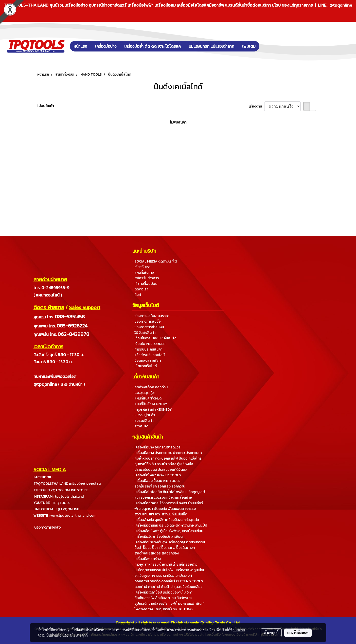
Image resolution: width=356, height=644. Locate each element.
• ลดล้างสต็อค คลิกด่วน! (150, 387)
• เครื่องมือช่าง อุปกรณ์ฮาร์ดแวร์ (156, 447)
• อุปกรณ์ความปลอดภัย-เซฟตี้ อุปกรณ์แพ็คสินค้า (169, 604)
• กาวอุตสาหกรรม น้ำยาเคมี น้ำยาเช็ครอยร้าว (165, 564)
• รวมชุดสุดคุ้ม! (143, 393)
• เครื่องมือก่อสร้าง (147, 559)
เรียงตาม (256, 106)
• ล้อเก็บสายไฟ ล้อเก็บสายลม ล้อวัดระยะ (162, 598)
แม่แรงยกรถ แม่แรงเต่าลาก (211, 46)
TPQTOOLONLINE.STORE (68, 490)
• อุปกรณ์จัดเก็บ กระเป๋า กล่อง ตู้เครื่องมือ (163, 464)
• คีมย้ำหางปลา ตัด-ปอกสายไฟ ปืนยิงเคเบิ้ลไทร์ (167, 458)
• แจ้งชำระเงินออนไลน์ (148, 355)
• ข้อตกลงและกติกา (147, 361)
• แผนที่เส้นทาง (143, 273)
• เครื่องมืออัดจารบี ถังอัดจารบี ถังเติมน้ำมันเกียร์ (168, 503)
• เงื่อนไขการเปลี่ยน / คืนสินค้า (154, 338)
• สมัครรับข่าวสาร (146, 278)
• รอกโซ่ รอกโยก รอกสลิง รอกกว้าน (159, 486)
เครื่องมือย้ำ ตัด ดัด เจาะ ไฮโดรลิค (153, 46)
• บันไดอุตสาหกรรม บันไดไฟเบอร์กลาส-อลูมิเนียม (169, 570)
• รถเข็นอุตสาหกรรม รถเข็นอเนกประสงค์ (162, 576)
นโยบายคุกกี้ (79, 635)
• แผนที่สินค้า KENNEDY (150, 404)
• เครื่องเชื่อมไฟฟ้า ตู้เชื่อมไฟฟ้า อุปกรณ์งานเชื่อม (168, 531)
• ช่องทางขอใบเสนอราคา (151, 316)
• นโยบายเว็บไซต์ (145, 366)
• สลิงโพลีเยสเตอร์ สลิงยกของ (156, 553)
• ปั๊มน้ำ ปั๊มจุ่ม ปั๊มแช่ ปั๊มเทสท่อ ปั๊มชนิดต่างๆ (164, 548)
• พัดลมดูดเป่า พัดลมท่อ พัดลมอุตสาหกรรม (164, 509)
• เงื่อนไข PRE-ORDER (149, 344)
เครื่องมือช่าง (106, 46)
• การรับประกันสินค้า (147, 349)
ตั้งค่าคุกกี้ (271, 633)
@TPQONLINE (68, 509)
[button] (267, 46)
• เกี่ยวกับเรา (141, 267)
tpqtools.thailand (69, 497)
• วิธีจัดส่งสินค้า (144, 333)
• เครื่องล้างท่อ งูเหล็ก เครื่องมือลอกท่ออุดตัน (166, 520)
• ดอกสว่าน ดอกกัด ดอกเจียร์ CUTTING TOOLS (168, 581)
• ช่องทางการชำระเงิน (148, 327)
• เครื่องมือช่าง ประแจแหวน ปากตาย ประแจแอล (167, 453)
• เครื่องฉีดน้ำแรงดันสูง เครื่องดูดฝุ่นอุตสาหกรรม (169, 542)
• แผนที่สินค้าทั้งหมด (147, 398)
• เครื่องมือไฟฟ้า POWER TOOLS (157, 475)
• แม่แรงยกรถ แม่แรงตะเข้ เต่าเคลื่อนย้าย (162, 498)
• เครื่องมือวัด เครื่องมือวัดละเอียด (157, 537)
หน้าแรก (80, 46)
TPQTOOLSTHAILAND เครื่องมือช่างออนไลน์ (67, 484)
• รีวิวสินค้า (140, 426)
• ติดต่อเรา (140, 289)
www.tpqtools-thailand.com (73, 516)
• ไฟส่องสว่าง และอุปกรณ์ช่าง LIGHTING (163, 609)
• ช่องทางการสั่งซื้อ (147, 321)
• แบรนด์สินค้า (143, 421)
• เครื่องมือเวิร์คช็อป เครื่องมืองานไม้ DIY (162, 592)
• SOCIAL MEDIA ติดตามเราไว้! (155, 261)
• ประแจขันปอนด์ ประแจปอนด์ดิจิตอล (160, 470)
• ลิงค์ (137, 295)
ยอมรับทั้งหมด (298, 633)
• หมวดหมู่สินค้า (144, 415)
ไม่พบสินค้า (46, 106)
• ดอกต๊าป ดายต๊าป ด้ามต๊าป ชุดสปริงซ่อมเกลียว (167, 587)
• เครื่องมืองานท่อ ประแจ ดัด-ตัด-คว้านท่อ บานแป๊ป (170, 525)
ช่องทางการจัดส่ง (47, 527)
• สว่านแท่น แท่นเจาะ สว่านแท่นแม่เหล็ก (160, 514)
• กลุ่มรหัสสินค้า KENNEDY (152, 410)
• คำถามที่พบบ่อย (145, 284)
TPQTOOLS (61, 503)
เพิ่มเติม (249, 46)
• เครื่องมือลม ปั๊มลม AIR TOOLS (156, 481)
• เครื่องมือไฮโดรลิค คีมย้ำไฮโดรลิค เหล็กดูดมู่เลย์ (169, 492)
